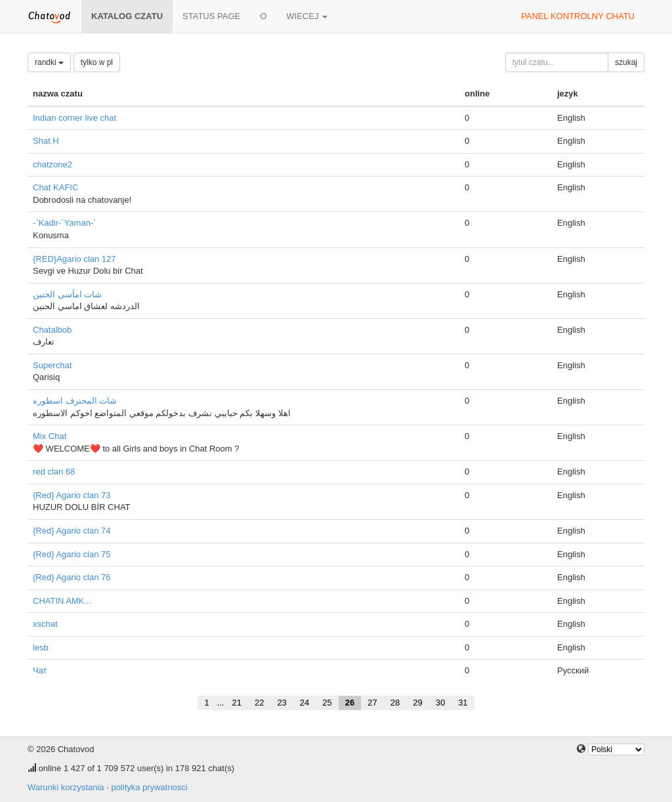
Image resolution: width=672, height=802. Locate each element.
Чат (40, 670)
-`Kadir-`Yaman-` (65, 223)
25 (327, 703)
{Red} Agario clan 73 (72, 495)
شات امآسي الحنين (67, 294)
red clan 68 (54, 472)
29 (417, 703)
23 (282, 703)
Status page (211, 16)
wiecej (307, 16)
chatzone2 (52, 164)
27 (372, 703)
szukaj (626, 62)
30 (440, 703)
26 (350, 703)
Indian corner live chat (74, 118)
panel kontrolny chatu (578, 16)
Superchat (52, 365)
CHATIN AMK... (62, 601)
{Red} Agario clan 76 (72, 577)
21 (236, 703)
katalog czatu (127, 16)
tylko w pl (97, 62)
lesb (41, 647)
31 (463, 703)
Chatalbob (52, 330)
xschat (45, 624)
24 (304, 703)
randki (49, 62)
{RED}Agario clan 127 (74, 259)
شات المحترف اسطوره (75, 401)
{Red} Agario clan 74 (72, 531)
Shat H (46, 141)
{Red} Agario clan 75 (72, 554)
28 (395, 703)
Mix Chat (50, 436)
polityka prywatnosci (149, 787)
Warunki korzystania (66, 787)
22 (259, 703)
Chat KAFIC (55, 187)
